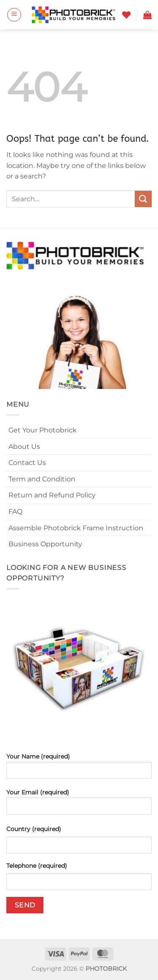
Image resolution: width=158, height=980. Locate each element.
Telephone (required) (37, 866)
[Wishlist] (126, 15)
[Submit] (143, 199)
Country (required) (34, 829)
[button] (14, 15)
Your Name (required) (79, 769)
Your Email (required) (79, 805)
